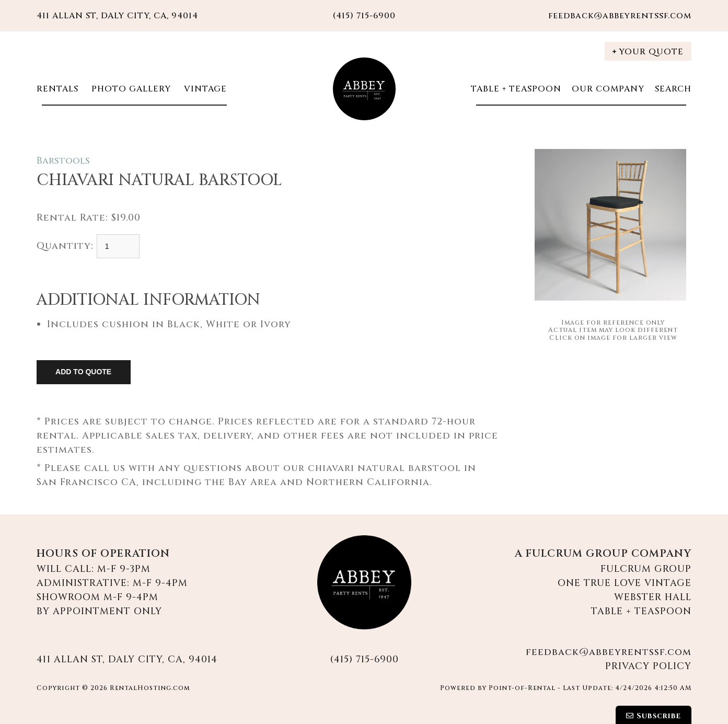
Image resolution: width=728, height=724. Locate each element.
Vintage (204, 89)
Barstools (63, 161)
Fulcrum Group (646, 569)
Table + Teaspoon (516, 89)
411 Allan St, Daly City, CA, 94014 (117, 16)
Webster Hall (653, 597)
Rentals (57, 89)
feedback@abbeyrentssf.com (620, 16)
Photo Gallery (130, 89)
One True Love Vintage (625, 583)
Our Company (608, 89)
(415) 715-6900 (364, 659)
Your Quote (648, 52)
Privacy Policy (648, 666)
